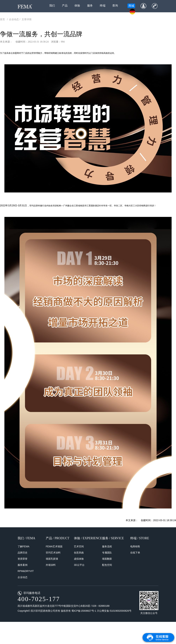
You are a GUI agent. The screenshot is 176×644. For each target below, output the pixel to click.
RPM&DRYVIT (26, 571)
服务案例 (23, 565)
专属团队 (107, 553)
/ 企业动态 (13, 19)
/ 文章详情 (26, 19)
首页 (3, 19)
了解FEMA (23, 546)
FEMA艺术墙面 (54, 546)
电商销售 (135, 546)
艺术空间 (79, 546)
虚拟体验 (79, 559)
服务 (90, 6)
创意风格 (79, 553)
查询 (115, 6)
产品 (65, 6)
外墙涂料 (51, 565)
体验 (77, 6)
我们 (52, 6)
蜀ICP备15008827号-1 (84, 611)
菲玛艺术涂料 (53, 553)
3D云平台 (79, 565)
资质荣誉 (23, 559)
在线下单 (135, 553)
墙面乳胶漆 (52, 559)
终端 (103, 6)
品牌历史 (23, 553)
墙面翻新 (107, 559)
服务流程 (107, 546)
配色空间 (107, 565)
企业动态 (23, 577)
